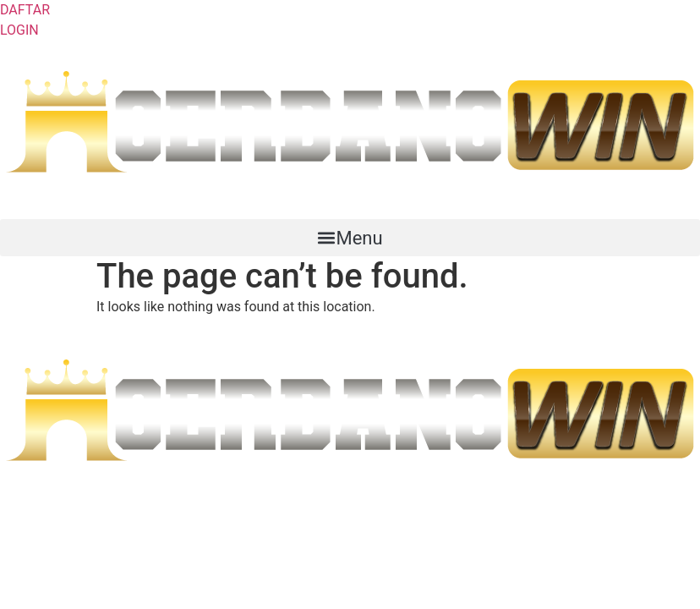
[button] (350, 238)
